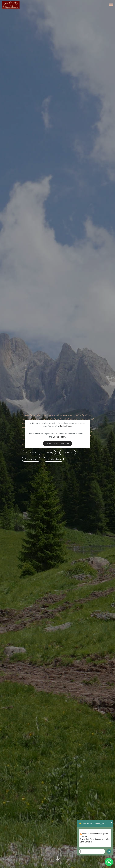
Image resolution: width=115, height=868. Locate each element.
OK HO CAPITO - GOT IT (58, 443)
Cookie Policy (66, 426)
